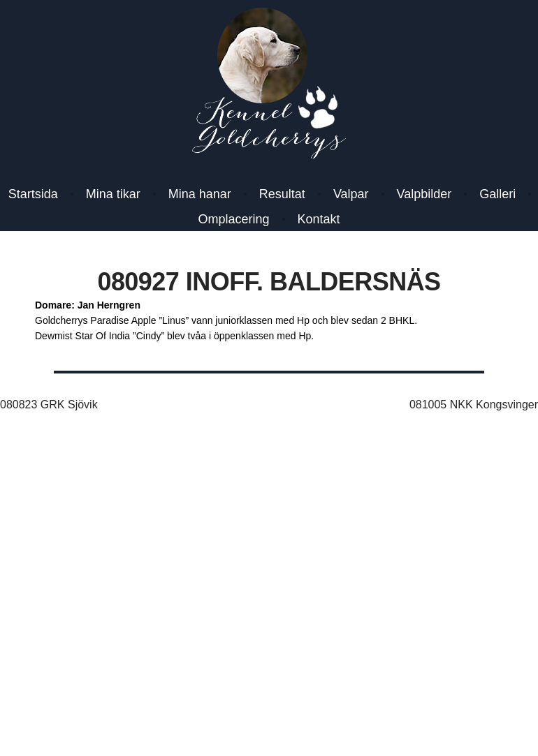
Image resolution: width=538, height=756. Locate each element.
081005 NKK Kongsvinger (474, 405)
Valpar (351, 194)
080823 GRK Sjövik (49, 405)
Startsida (33, 194)
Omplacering (233, 219)
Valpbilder (424, 194)
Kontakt (319, 219)
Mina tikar (113, 194)
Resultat (282, 194)
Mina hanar (200, 194)
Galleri (497, 194)
